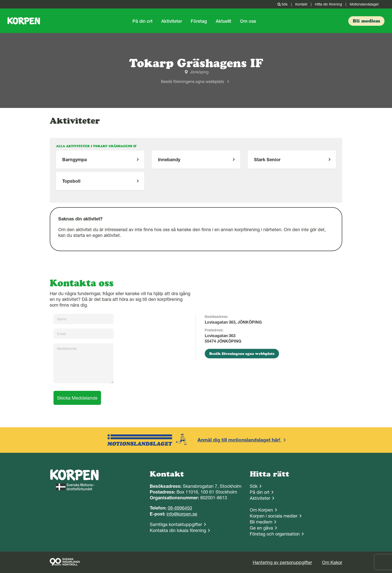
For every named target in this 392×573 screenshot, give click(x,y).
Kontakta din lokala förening (178, 530)
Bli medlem (261, 522)
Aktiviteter (172, 21)
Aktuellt (223, 21)
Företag (199, 21)
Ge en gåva (261, 528)
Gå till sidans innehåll (0, 0)
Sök (282, 4)
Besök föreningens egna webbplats (192, 81)
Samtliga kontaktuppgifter (176, 524)
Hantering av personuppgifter (282, 562)
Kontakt (301, 4)
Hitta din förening (328, 4)
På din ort (142, 21)
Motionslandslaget (364, 4)
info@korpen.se (182, 514)
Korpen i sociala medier (274, 516)
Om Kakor (332, 562)
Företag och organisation (275, 534)
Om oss (248, 21)
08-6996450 (180, 508)
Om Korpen (261, 510)
